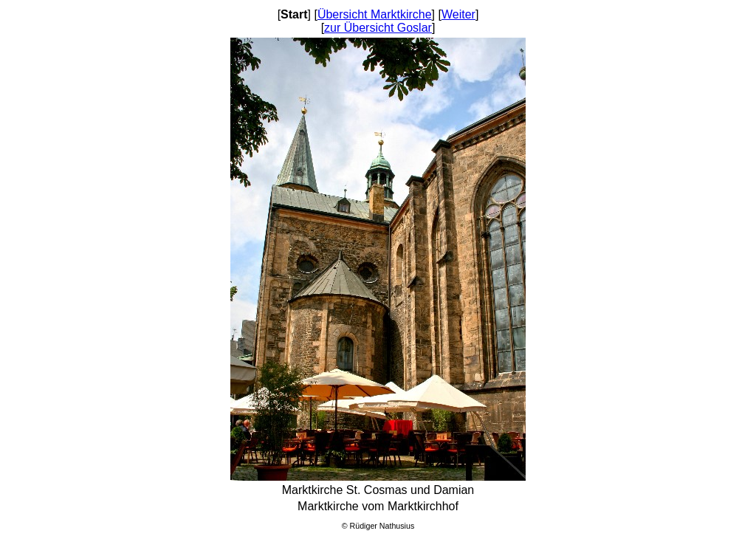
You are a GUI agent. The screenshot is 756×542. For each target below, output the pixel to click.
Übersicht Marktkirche (375, 14)
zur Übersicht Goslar (378, 28)
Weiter (458, 14)
